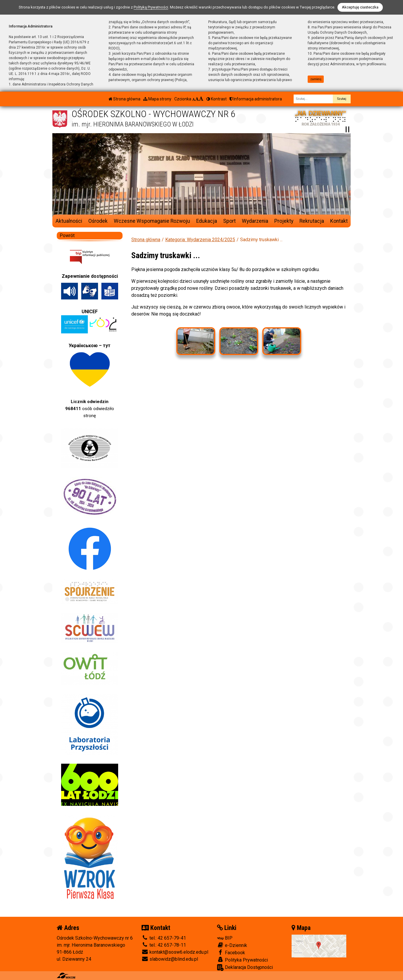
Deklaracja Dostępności (245, 968)
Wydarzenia (255, 221)
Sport (229, 221)
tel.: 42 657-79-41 (164, 938)
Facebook (231, 952)
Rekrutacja (312, 221)
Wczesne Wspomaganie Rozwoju (152, 221)
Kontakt (339, 221)
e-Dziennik (232, 945)
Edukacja (207, 221)
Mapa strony (157, 99)
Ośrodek (98, 221)
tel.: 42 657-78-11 (164, 945)
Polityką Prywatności (151, 7)
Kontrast (217, 99)
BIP (225, 938)
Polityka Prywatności (242, 960)
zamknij (316, 79)
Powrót (67, 235)
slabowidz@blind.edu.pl (170, 959)
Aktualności (69, 221)
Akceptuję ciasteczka (360, 7)
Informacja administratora (256, 99)
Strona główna (124, 99)
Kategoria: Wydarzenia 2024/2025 (200, 240)
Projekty (284, 221)
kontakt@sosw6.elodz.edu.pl (175, 952)
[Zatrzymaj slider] (347, 129)
